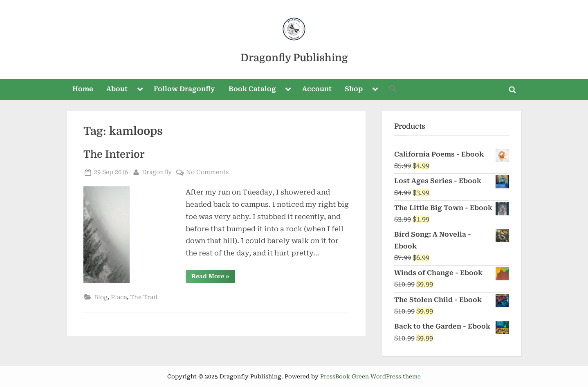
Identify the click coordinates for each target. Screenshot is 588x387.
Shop (354, 89)
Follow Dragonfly (184, 89)
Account (317, 89)
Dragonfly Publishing (294, 58)
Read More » (213, 278)
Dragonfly (157, 171)
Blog (101, 297)
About (117, 89)
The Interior (114, 154)
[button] (393, 90)
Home (83, 89)
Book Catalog (252, 89)
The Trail (144, 297)
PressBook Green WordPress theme (370, 376)
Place (119, 297)
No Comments (207, 172)
